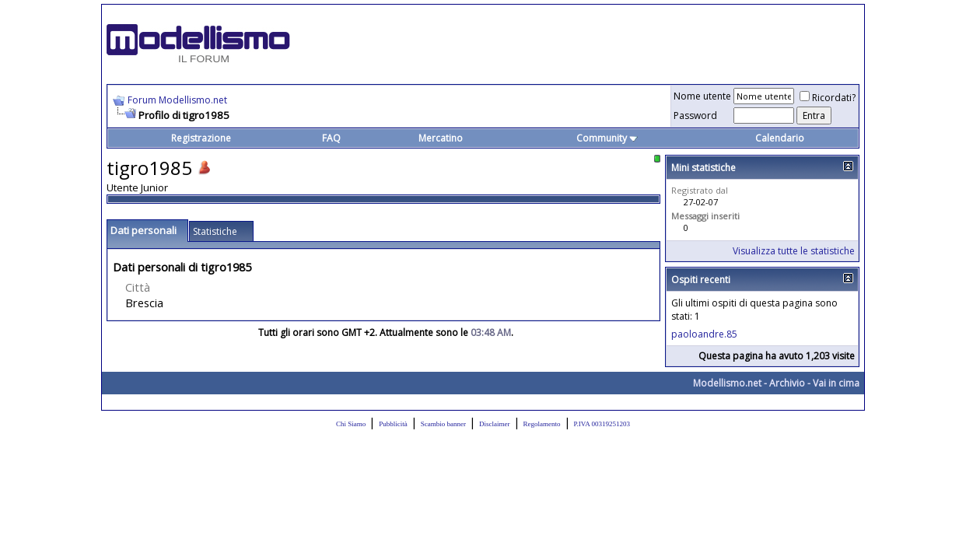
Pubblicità (393, 424)
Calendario (780, 138)
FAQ (331, 138)
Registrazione (201, 138)
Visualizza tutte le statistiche (794, 251)
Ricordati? (828, 98)
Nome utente (702, 96)
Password (695, 115)
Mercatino (441, 138)
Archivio (787, 383)
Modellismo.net (727, 383)
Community (607, 138)
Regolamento (542, 424)
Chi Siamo (351, 424)
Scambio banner (443, 424)
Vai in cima (836, 383)
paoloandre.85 (704, 334)
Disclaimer (495, 424)
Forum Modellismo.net (177, 100)
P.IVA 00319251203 (602, 424)
